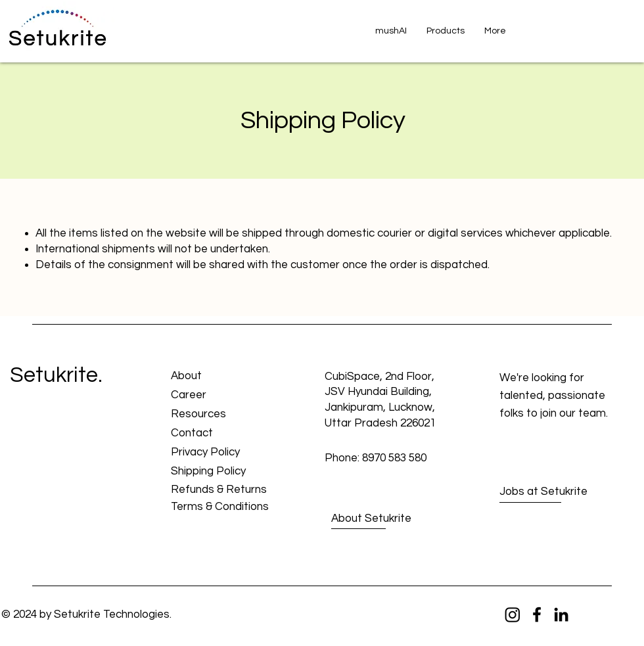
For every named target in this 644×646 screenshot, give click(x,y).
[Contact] (218, 434)
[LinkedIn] (561, 614)
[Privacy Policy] (218, 453)
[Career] (218, 396)
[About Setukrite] (379, 519)
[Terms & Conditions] (220, 508)
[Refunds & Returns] (219, 491)
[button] (446, 31)
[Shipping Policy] (218, 472)
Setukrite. (56, 375)
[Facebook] (537, 614)
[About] (218, 377)
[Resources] (218, 415)
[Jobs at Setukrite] (546, 493)
